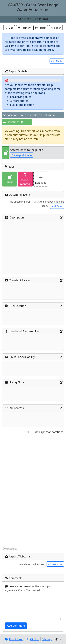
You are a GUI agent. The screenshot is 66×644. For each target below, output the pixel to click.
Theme (23, 28)
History (41, 28)
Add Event (57, 206)
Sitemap (47, 639)
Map (9, 28)
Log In (56, 28)
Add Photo (57, 61)
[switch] (30, 432)
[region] (33, 492)
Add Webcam (55, 564)
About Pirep (14, 639)
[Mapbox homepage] (10, 549)
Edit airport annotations (48, 432)
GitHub (33, 639)
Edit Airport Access (22, 155)
